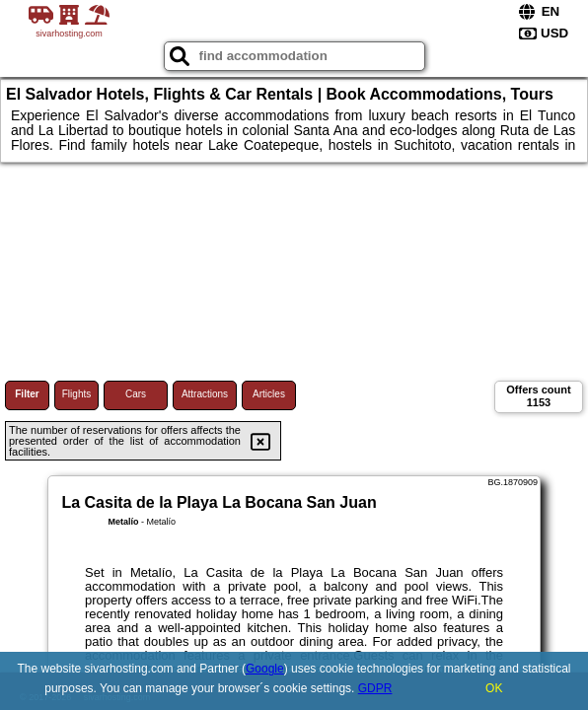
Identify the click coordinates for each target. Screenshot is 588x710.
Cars (136, 394)
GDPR (375, 688)
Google (265, 669)
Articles (269, 394)
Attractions (205, 394)
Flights (76, 394)
